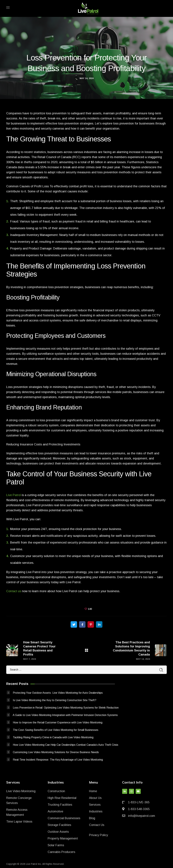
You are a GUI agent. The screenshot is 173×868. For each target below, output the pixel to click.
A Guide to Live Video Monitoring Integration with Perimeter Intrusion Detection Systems (65, 715)
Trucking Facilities (60, 805)
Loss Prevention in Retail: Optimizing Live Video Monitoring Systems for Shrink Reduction (66, 708)
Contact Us (97, 825)
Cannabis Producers (61, 852)
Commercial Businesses (64, 818)
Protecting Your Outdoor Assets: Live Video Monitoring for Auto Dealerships (58, 693)
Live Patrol (14, 495)
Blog (92, 818)
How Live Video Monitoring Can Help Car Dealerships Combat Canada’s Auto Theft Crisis (66, 745)
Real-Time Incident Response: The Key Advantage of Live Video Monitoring (58, 760)
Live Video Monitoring (21, 791)
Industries (96, 811)
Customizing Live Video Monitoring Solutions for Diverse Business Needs (56, 752)
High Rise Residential (62, 798)
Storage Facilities (59, 825)
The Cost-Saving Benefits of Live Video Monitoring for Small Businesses (56, 730)
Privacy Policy (98, 835)
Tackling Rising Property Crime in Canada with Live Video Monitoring (53, 737)
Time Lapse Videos (19, 822)
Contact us (14, 591)
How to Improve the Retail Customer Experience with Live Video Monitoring (58, 722)
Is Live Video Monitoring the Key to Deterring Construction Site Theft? (55, 700)
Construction (56, 791)
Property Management (63, 838)
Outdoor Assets (58, 832)
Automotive (55, 811)
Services (95, 805)
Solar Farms (56, 845)
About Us (95, 798)
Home (93, 791)
